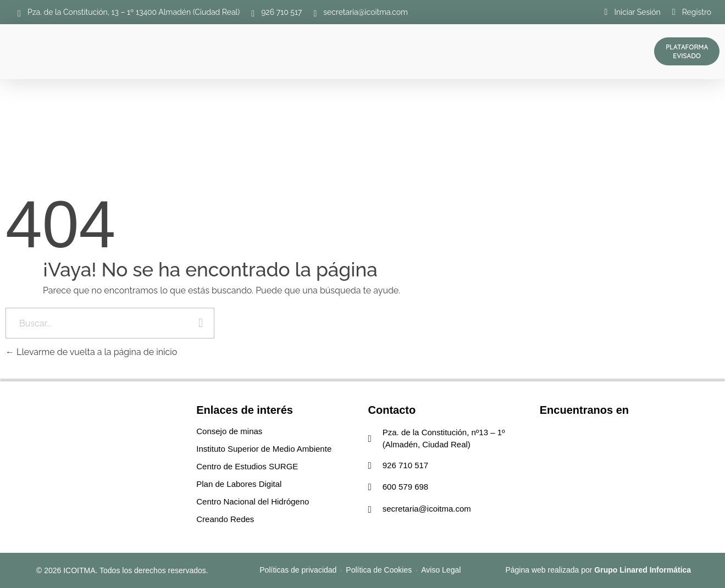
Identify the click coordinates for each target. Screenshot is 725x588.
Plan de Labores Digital (239, 484)
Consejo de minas (229, 431)
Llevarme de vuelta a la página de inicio (91, 352)
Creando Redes (225, 519)
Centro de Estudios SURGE (247, 466)
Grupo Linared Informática (643, 570)
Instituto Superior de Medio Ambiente (264, 449)
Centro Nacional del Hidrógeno (253, 501)
